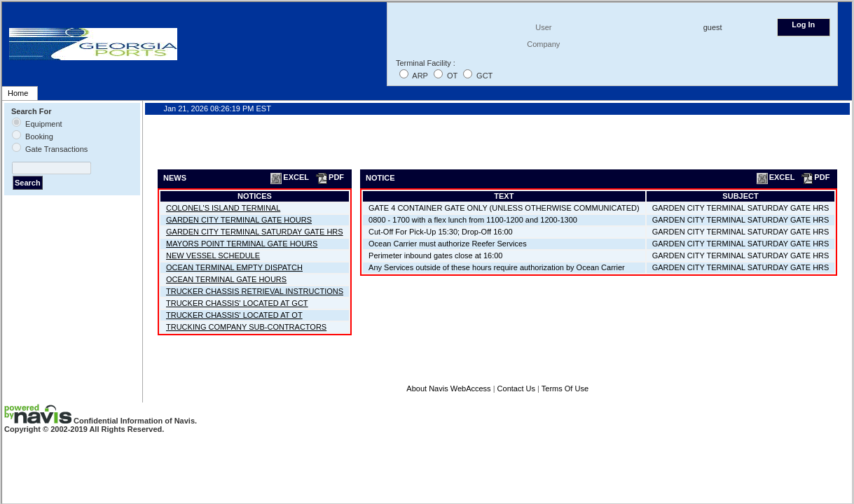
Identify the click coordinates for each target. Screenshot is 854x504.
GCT (484, 76)
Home (18, 93)
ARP (420, 76)
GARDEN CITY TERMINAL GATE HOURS (239, 220)
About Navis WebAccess (448, 388)
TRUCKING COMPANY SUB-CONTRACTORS (246, 327)
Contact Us (516, 388)
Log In (803, 24)
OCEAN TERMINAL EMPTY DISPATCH (234, 267)
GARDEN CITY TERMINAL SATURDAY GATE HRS (255, 232)
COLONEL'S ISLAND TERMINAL (223, 208)
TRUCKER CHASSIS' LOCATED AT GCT (237, 303)
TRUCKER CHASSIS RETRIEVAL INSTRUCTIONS (255, 291)
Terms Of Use (565, 388)
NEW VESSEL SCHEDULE (213, 255)
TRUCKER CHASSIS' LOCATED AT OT (234, 315)
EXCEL (289, 177)
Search (28, 183)
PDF (329, 177)
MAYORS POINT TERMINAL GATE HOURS (242, 244)
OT (452, 76)
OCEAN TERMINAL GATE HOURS (226, 279)
